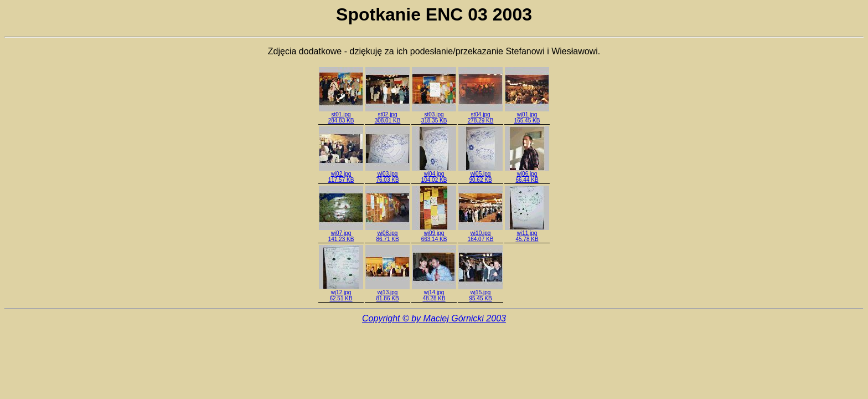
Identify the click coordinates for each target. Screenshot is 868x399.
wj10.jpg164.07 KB (480, 234)
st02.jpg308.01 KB (387, 115)
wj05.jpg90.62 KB (480, 174)
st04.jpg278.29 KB (480, 115)
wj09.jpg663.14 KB (434, 234)
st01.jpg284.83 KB (341, 115)
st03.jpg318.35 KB (434, 115)
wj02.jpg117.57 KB (341, 174)
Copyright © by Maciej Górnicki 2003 (434, 318)
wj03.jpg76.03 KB (387, 174)
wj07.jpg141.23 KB (341, 234)
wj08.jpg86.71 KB (387, 234)
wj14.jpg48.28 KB (434, 293)
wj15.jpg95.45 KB (480, 293)
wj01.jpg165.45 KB (527, 115)
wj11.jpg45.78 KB (527, 234)
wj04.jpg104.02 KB (434, 174)
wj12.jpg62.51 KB (341, 293)
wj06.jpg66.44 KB (527, 174)
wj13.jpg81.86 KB (387, 293)
